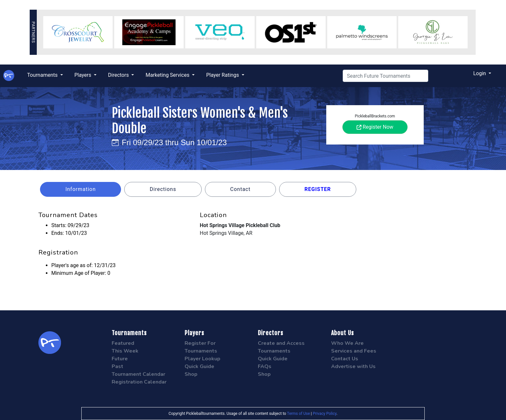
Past (117, 366)
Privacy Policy (324, 414)
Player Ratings (223, 75)
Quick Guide (199, 366)
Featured (123, 343)
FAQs (265, 366)
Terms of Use (298, 414)
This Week (125, 351)
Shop (191, 374)
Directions (163, 189)
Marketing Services (168, 75)
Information (81, 189)
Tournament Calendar (138, 374)
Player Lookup (202, 359)
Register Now (375, 127)
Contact (240, 189)
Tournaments (43, 75)
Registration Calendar (139, 382)
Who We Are (347, 343)
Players (84, 75)
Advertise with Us (353, 366)
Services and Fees (354, 351)
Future (120, 359)
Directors (119, 75)
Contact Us (345, 359)
